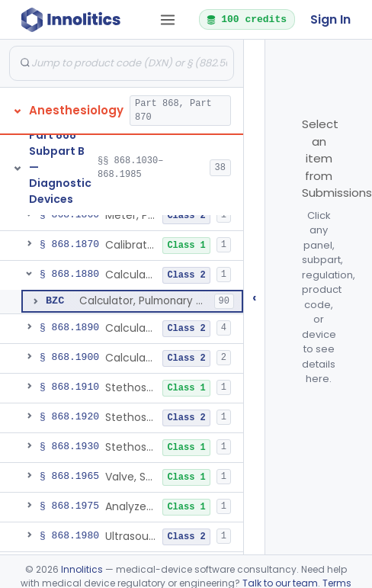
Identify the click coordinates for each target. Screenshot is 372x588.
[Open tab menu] (168, 20)
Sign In (330, 19)
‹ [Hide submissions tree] (255, 297)
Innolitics (82, 569)
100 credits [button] (246, 19)
